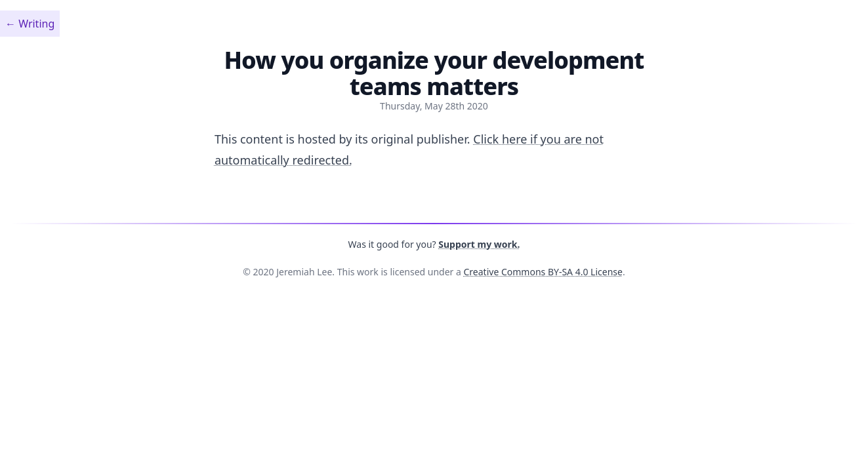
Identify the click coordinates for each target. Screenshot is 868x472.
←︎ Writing (30, 24)
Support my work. (479, 244)
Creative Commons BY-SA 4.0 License (543, 272)
